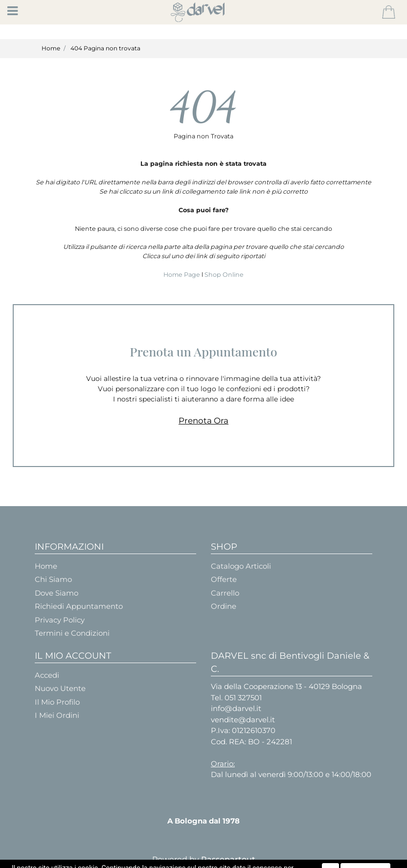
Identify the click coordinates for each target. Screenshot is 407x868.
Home (51, 48)
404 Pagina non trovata (105, 48)
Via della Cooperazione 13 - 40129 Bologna (286, 686)
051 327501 (243, 698)
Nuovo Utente (60, 688)
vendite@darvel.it (243, 720)
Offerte (224, 579)
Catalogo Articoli (241, 566)
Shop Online (224, 275)
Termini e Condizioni (72, 633)
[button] (389, 12)
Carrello (225, 593)
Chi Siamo (53, 579)
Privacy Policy (60, 620)
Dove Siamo (57, 593)
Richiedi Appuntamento (79, 606)
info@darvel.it (236, 708)
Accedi (47, 675)
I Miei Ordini (57, 715)
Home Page (182, 275)
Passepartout (228, 859)
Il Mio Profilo (57, 702)
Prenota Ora (203, 421)
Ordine (224, 606)
